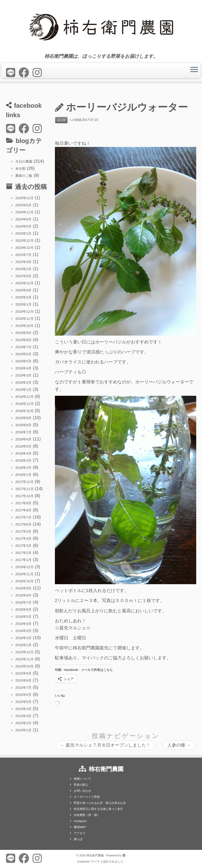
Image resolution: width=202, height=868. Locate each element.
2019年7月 (23, 347)
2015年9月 (23, 673)
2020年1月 (23, 304)
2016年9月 (23, 588)
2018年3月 (23, 461)
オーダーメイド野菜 (87, 797)
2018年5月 (23, 446)
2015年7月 (23, 688)
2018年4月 (23, 453)
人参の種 (179, 745)
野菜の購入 (81, 785)
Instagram (80, 821)
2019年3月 (23, 375)
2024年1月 (23, 233)
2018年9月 (23, 418)
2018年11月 (24, 404)
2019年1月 (23, 390)
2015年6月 (23, 695)
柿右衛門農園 (95, 855)
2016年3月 (23, 631)
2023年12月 (24, 241)
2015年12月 (24, 652)
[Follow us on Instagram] (39, 73)
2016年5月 (23, 617)
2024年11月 (24, 212)
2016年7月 (23, 602)
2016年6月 (23, 610)
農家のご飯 (24, 176)
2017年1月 (23, 560)
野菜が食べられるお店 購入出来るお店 (100, 803)
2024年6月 (23, 219)
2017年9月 (23, 503)
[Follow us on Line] (12, 73)
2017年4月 (23, 539)
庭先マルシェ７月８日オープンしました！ (105, 745)
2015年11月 (24, 659)
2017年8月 (23, 510)
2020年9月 (23, 290)
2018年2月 (23, 468)
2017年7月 (23, 517)
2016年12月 (24, 567)
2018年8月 (23, 425)
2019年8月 (23, 340)
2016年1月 (23, 645)
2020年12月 (24, 283)
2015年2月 (23, 723)
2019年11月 (24, 319)
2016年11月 (24, 574)
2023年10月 (24, 248)
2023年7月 (23, 255)
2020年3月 (23, 297)
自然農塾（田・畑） (87, 815)
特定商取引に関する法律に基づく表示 (98, 809)
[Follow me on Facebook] (26, 73)
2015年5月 (23, 702)
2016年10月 (24, 581)
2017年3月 (23, 546)
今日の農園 (24, 161)
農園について (82, 779)
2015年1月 (23, 730)
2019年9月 (23, 333)
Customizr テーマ (88, 861)
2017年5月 (23, 531)
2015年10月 (24, 666)
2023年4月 (23, 262)
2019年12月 (24, 312)
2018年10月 (24, 411)
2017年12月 (24, 482)
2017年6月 (23, 524)
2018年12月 (24, 397)
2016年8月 (23, 595)
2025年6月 (23, 205)
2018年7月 (23, 432)
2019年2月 (23, 382)
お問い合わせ (82, 791)
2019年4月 (23, 368)
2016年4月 (23, 624)
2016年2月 (23, 638)
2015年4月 (23, 709)
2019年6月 (23, 354)
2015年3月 (23, 716)
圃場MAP (80, 827)
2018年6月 (23, 439)
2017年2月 (23, 553)
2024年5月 (23, 226)
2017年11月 (24, 489)
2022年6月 (23, 276)
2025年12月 (24, 198)
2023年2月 (23, 269)
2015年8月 (23, 680)
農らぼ (78, 839)
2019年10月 (24, 326)
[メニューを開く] (194, 70)
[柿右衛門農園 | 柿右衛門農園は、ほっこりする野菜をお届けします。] (101, 27)
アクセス (80, 833)
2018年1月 (23, 475)
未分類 (20, 169)
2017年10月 (24, 496)
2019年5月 (23, 361)
